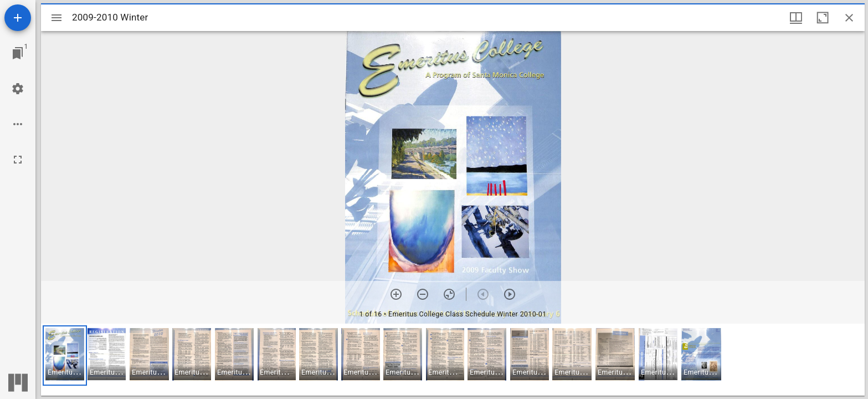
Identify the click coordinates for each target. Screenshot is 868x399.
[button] (65, 355)
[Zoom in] (396, 294)
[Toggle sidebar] (57, 18)
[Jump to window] (18, 53)
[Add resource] (18, 18)
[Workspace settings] (18, 89)
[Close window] (849, 18)
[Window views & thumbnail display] (796, 18)
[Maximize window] (823, 18)
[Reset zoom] (449, 294)
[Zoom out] (423, 294)
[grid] (453, 360)
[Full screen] (18, 160)
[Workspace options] (18, 124)
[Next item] (510, 294)
